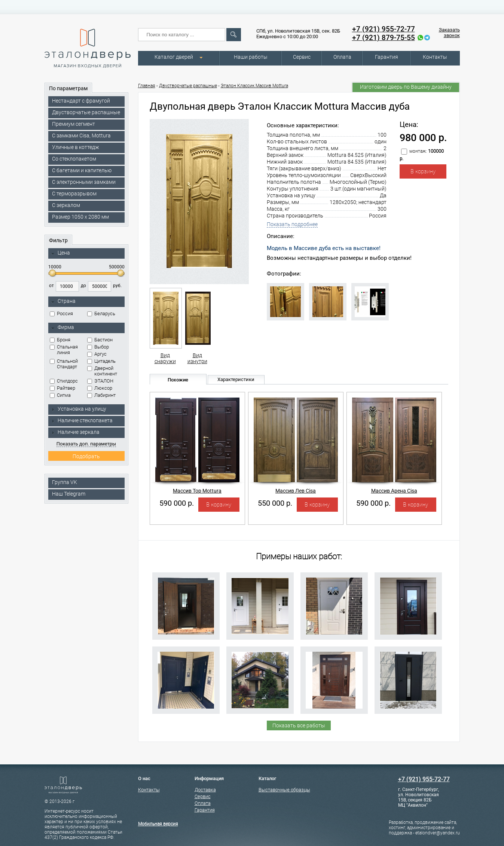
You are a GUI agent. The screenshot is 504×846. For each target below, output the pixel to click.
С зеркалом (66, 205)
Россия (61, 314)
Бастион (100, 340)
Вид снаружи (165, 326)
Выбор (98, 347)
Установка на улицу (79, 409)
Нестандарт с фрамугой (81, 101)
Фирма (62, 328)
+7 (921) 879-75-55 (384, 38)
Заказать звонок (449, 33)
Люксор (100, 388)
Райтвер (62, 388)
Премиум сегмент (74, 124)
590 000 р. (177, 503)
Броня (60, 340)
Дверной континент (102, 371)
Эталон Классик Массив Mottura (254, 86)
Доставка (205, 790)
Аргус (97, 354)
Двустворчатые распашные (86, 112)
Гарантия (387, 57)
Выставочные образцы (284, 790)
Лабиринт (101, 395)
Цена (60, 253)
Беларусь (101, 314)
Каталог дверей (174, 57)
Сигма (60, 395)
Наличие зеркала (75, 432)
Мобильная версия (158, 824)
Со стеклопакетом (74, 159)
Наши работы (251, 57)
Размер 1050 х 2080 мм (80, 217)
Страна (63, 301)
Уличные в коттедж (76, 147)
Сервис (302, 57)
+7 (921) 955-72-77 (384, 29)
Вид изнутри (197, 326)
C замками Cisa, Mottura (81, 136)
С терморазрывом (74, 194)
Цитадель (101, 361)
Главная (147, 86)
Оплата (342, 57)
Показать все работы (299, 725)
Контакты (435, 57)
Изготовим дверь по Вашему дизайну (406, 87)
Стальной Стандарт (64, 364)
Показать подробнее (292, 224)
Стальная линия (64, 350)
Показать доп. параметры (86, 444)
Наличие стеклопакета (82, 420)
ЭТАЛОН (100, 381)
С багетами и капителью (82, 170)
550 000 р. (275, 503)
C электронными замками (84, 182)
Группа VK (65, 482)
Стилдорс (64, 381)
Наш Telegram (69, 494)
